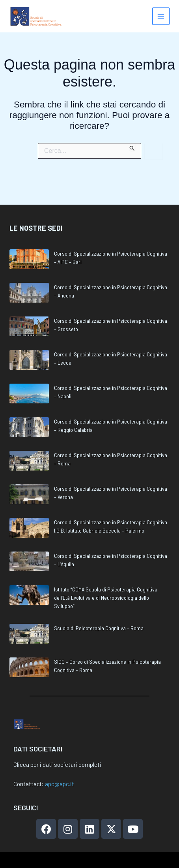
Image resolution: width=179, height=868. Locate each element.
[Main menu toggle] (161, 16)
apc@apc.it (60, 784)
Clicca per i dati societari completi (57, 764)
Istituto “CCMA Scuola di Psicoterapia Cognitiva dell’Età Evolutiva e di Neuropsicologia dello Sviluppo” (106, 579)
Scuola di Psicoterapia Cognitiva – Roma (99, 609)
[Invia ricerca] (132, 147)
